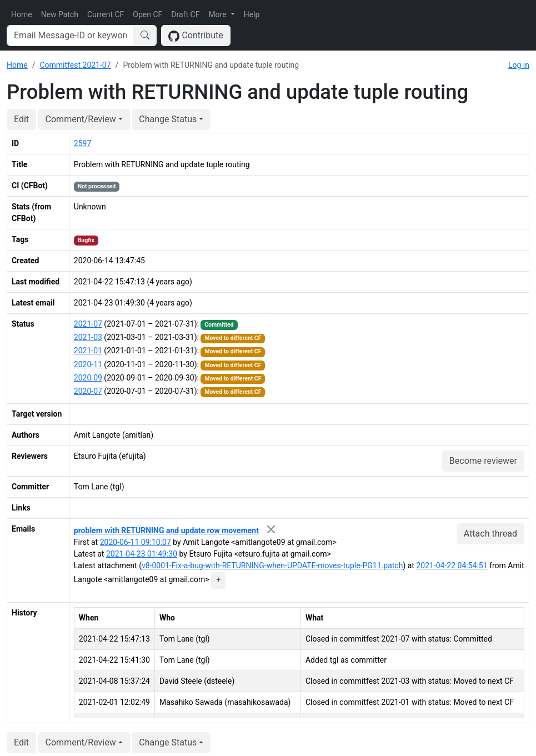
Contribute (196, 36)
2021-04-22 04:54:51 (452, 565)
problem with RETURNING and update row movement (166, 530)
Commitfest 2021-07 (75, 65)
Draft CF (185, 14)
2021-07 (88, 324)
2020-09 (88, 378)
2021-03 (88, 337)
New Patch (60, 14)
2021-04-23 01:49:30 (142, 554)
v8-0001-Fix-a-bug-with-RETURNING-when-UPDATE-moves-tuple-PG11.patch (272, 565)
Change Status (168, 119)
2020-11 (88, 364)
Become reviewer (483, 461)
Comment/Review (81, 119)
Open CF (147, 14)
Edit (21, 119)
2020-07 (88, 391)
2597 (82, 143)
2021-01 (88, 351)
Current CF (106, 14)
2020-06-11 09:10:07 (136, 542)
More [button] (218, 14)
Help (252, 14)
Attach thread (490, 534)
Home (22, 14)
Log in (519, 65)
